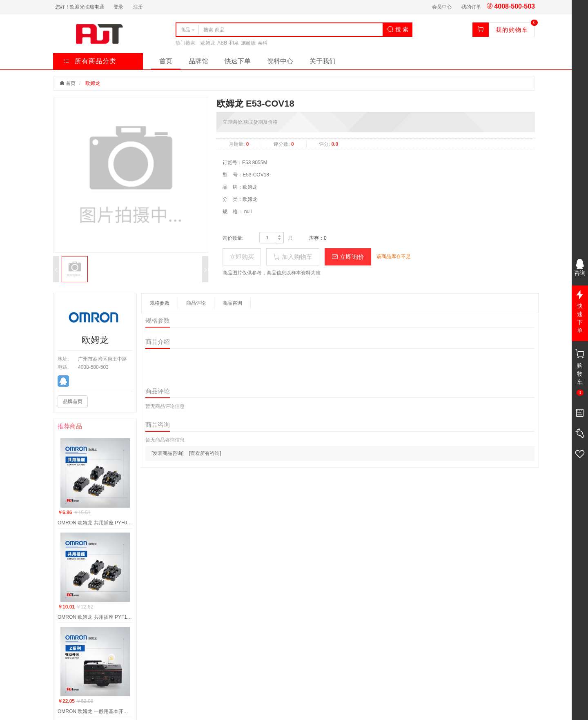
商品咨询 (232, 303)
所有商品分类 (90, 61)
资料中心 (280, 61)
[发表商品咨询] (168, 453)
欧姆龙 (208, 43)
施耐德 (248, 43)
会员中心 (442, 7)
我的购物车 (512, 30)
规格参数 (160, 303)
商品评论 (196, 303)
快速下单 (238, 61)
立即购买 (242, 257)
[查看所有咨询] (205, 453)
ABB (222, 43)
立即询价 (348, 257)
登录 (118, 7)
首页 (166, 61)
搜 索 (398, 29)
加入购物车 (293, 257)
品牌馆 (198, 61)
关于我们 (323, 61)
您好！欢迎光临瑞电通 (80, 7)
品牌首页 (73, 401)
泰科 (263, 43)
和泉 (234, 43)
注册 (138, 7)
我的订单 (471, 7)
